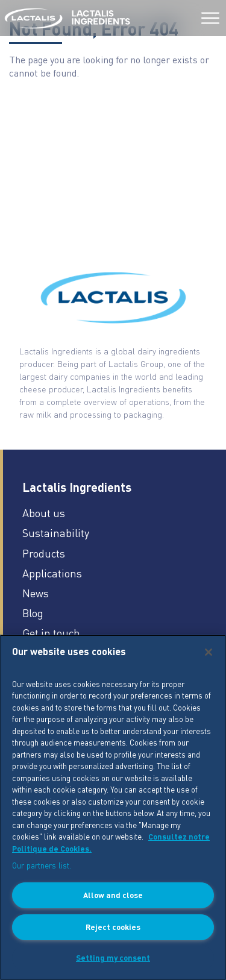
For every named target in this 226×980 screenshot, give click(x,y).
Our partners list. (42, 865)
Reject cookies (113, 927)
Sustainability (56, 532)
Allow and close (113, 895)
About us (44, 513)
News (36, 593)
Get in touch (51, 633)
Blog (33, 613)
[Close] (209, 652)
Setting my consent (113, 957)
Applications (52, 573)
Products (44, 553)
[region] (113, 807)
